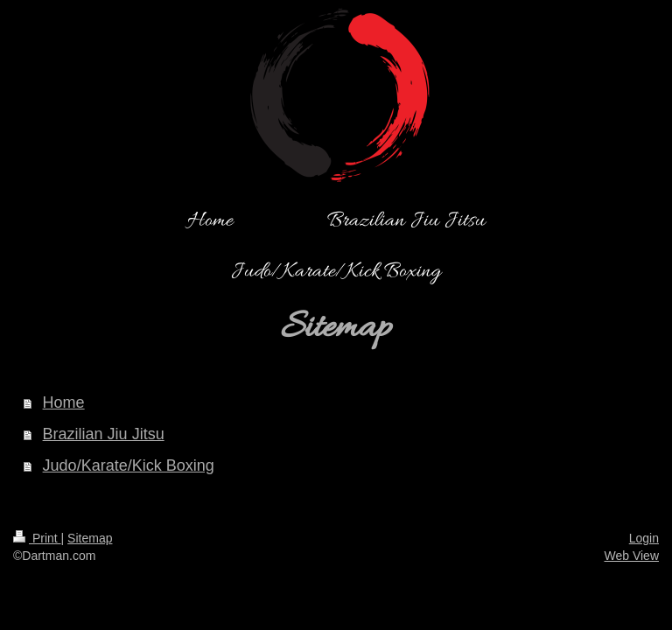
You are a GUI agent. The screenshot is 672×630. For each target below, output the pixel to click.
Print (37, 538)
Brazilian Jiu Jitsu (104, 434)
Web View (631, 556)
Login (644, 538)
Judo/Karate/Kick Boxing (129, 465)
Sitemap (90, 538)
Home (64, 402)
